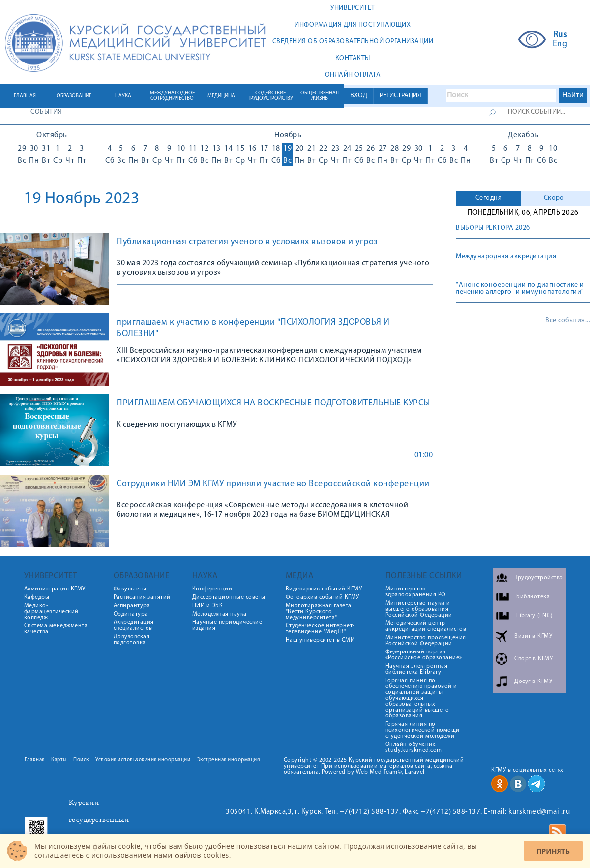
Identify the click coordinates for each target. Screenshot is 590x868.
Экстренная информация (229, 760)
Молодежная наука (220, 614)
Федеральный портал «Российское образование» (424, 655)
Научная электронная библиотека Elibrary (417, 669)
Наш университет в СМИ (320, 640)
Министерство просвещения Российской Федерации (426, 641)
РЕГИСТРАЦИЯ (400, 96)
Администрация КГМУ (55, 589)
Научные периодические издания (227, 625)
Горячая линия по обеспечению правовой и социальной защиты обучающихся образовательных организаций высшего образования (421, 698)
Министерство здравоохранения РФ (416, 592)
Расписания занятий (142, 597)
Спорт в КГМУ (533, 659)
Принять (553, 851)
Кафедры (37, 597)
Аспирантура (132, 606)
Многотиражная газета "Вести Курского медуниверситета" (319, 612)
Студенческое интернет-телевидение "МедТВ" (320, 629)
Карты (59, 760)
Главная (35, 760)
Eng (560, 44)
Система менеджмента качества (56, 629)
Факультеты (130, 589)
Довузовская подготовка (132, 640)
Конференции (212, 589)
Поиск (81, 760)
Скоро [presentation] (554, 198)
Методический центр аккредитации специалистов (426, 626)
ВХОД (359, 96)
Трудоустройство (539, 578)
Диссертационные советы (229, 597)
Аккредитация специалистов (134, 625)
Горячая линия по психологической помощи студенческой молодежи (423, 730)
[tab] (488, 198)
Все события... (568, 321)
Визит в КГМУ (533, 636)
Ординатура (131, 614)
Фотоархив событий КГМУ (323, 597)
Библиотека (533, 597)
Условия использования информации (143, 760)
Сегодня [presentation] (489, 198)
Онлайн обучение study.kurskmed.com (414, 747)
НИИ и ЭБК (208, 606)
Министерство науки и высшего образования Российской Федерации (419, 609)
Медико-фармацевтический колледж (51, 612)
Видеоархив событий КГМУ (324, 589)
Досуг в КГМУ (533, 682)
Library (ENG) (534, 616)
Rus (560, 35)
